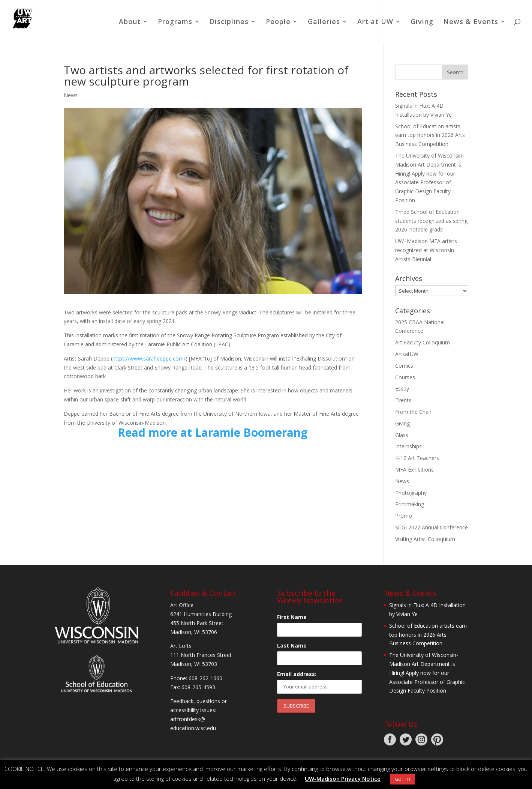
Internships (408, 446)
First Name (292, 617)
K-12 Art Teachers (417, 458)
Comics (404, 366)
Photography (411, 493)
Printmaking (410, 504)
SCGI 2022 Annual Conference (432, 527)
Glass (402, 435)
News (71, 95)
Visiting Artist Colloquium (425, 539)
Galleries (324, 22)
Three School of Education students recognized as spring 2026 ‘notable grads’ (431, 221)
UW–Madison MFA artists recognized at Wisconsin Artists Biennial (426, 250)
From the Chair (413, 412)
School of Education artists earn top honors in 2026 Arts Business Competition (430, 135)
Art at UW (375, 22)
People (278, 22)
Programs (175, 22)
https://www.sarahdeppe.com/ (149, 358)
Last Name (292, 645)
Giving (422, 22)
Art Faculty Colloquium (423, 342)
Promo (404, 516)
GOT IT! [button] (402, 779)
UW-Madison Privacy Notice (343, 778)
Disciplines (229, 22)
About (130, 22)
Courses (405, 377)
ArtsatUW (407, 354)
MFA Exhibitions (414, 470)
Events (403, 400)
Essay (402, 388)
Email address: (297, 674)
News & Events (471, 22)
